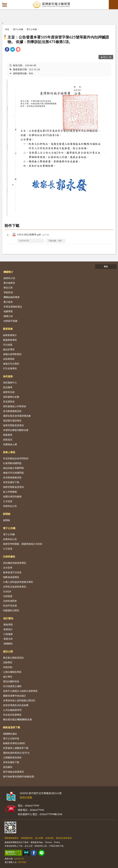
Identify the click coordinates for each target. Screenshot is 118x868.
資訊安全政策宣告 (64, 838)
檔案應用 (8, 435)
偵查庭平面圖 (10, 321)
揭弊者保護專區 (11, 577)
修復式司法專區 (11, 364)
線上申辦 (39, 838)
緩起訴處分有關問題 (13, 468)
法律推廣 (8, 596)
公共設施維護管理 (12, 710)
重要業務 (8, 329)
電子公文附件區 (11, 738)
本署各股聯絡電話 (13, 307)
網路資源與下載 (12, 727)
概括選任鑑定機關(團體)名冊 (18, 719)
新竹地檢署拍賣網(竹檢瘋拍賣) (19, 776)
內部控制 (8, 667)
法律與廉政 (9, 556)
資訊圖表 (8, 767)
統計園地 (8, 618)
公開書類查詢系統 (12, 757)
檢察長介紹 (9, 278)
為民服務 (8, 376)
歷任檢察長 (9, 283)
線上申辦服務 (10, 492)
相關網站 (8, 643)
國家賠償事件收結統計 (15, 696)
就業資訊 (8, 440)
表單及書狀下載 (11, 482)
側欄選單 (5, 5)
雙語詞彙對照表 (11, 681)
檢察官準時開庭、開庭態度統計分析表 (23, 544)
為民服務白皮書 (11, 397)
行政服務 (8, 634)
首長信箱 (49, 838)
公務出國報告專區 (12, 672)
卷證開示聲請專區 (12, 421)
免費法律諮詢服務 (12, 496)
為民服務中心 (10, 382)
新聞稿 (7, 514)
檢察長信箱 (9, 392)
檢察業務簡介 (10, 335)
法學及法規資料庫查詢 (15, 587)
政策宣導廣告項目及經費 (16, 705)
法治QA (7, 591)
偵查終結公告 (10, 506)
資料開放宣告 (27, 838)
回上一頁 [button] (107, 57)
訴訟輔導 (8, 387)
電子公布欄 (18, 29)
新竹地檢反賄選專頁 (13, 772)
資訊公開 (8, 651)
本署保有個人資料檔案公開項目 (19, 700)
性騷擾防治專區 (11, 610)
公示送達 (8, 501)
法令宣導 (8, 568)
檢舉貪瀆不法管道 (12, 572)
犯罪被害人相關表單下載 (16, 748)
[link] (7, 50)
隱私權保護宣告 (12, 838)
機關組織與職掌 (12, 297)
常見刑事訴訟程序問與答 (16, 458)
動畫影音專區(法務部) (14, 743)
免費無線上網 (10, 444)
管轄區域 (8, 292)
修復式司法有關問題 (13, 473)
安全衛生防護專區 (12, 715)
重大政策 (8, 302)
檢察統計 (8, 629)
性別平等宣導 (10, 606)
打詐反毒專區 (10, 368)
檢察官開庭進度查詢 (13, 425)
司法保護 (8, 345)
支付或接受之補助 (12, 686)
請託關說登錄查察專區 (15, 563)
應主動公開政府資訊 (13, 658)
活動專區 (8, 662)
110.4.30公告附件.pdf (33, 235)
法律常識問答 (10, 601)
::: (2, 2)
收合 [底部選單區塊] (106, 266)
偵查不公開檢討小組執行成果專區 (20, 691)
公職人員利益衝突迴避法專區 (18, 582)
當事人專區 (9, 452)
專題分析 (8, 639)
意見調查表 (9, 401)
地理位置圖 (26, 797)
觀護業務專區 (10, 340)
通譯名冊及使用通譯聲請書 (17, 416)
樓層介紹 (8, 316)
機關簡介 (8, 272)
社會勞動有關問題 (12, 463)
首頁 (7, 29)
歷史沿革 (8, 288)
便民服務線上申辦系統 (15, 406)
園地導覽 (8, 624)
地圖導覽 (8, 311)
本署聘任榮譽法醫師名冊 (16, 430)
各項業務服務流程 (12, 411)
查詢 (113, 5)
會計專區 (8, 677)
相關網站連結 (10, 734)
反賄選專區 (9, 359)
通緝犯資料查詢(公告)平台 (16, 753)
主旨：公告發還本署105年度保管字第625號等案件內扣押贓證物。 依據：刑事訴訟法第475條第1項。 (58, 39)
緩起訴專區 (9, 349)
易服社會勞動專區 (12, 354)
